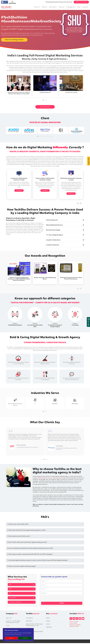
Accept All (25, 638)
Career (8, 626)
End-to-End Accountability (65, 230)
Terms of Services (74, 623)
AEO (10, 590)
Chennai (50, 479)
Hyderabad (58, 479)
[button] (43, 100)
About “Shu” (9, 619)
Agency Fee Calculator (81, 2)
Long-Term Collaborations (65, 240)
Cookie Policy (25, 635)
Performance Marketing (15, 603)
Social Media (12, 599)
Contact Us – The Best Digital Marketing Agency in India (13, 623)
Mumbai (45, 479)
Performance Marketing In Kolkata (35, 632)
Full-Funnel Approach (65, 220)
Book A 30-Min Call (45, 107)
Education (75, 402)
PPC (10, 594)
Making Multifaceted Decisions (65, 225)
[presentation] (78, 203)
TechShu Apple (30, 629)
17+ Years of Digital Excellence (65, 235)
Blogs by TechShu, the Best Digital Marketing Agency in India (34, 626)
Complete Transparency (65, 245)
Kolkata (40, 479)
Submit (62, 604)
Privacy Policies (73, 624)
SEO (10, 585)
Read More (19, 191)
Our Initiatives (29, 619)
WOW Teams (29, 622)
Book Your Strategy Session (14, 40)
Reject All (11, 638)
